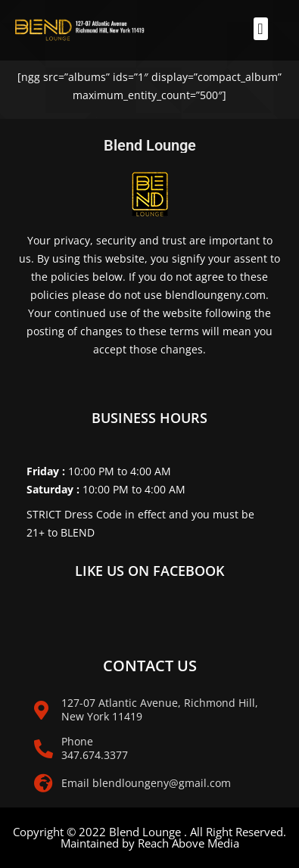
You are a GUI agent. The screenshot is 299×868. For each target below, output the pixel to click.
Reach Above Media (188, 843)
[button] (261, 29)
